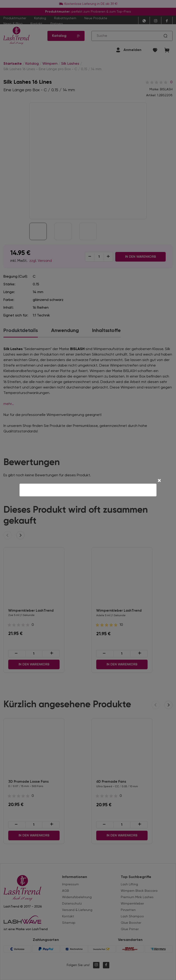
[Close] (159, 481)
